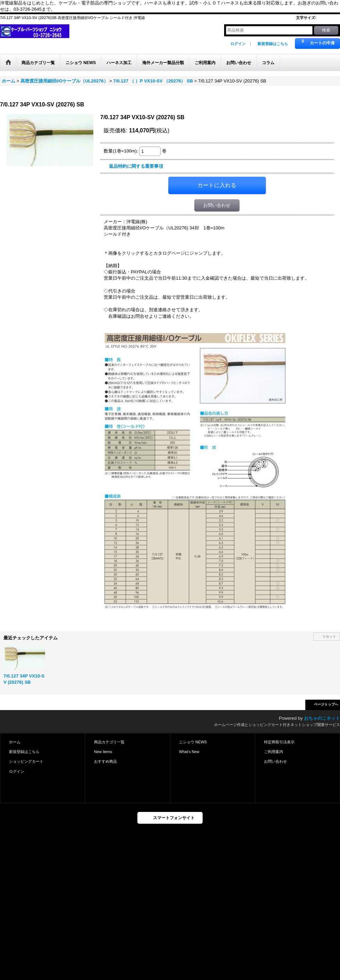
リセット (329, 636)
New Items (103, 752)
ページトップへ (326, 704)
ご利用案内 (274, 752)
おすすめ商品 (105, 761)
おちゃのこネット (322, 718)
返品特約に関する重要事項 (136, 166)
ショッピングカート (26, 761)
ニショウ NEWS (193, 742)
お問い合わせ (217, 205)
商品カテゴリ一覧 (109, 742)
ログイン (238, 44)
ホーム (15, 742)
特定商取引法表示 (279, 742)
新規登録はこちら (273, 44)
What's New (189, 752)
